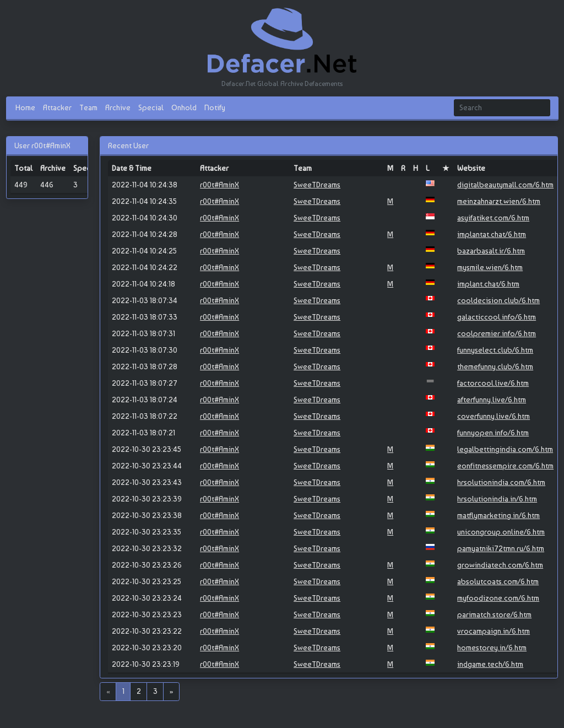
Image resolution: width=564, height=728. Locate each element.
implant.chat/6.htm (488, 284)
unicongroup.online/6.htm (501, 532)
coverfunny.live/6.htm (493, 416)
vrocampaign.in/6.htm (493, 631)
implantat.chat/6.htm (492, 234)
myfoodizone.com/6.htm (498, 598)
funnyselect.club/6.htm (495, 350)
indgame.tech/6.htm (490, 664)
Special (151, 107)
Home (25, 107)
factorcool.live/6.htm (493, 383)
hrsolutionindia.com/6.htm (501, 482)
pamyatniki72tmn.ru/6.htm (501, 548)
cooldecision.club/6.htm (498, 300)
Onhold (184, 107)
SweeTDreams (317, 185)
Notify (215, 107)
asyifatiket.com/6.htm (493, 218)
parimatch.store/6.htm (494, 614)
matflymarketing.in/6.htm (498, 515)
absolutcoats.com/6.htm (498, 581)
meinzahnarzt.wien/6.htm (499, 201)
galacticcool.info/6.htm (497, 317)
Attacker (57, 107)
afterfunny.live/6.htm (492, 400)
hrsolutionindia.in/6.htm (497, 499)
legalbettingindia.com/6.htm (505, 449)
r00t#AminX (219, 185)
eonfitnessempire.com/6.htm (505, 466)
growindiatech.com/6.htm (500, 565)
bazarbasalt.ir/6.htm (491, 251)
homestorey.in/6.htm (492, 648)
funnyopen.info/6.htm (493, 433)
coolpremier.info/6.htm (497, 333)
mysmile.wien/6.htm (490, 267)
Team (88, 107)
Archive (118, 107)
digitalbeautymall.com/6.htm (505, 185)
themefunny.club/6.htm (495, 366)
